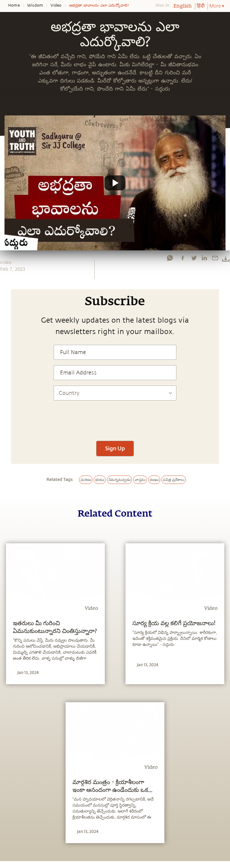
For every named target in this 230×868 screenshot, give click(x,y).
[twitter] (194, 258)
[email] (215, 258)
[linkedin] (204, 258)
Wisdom (35, 5)
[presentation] (115, 418)
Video (56, 5)
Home (14, 5)
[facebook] (183, 258)
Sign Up (115, 448)
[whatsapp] (170, 258)
